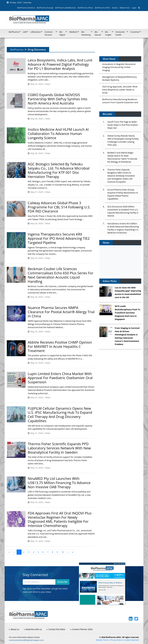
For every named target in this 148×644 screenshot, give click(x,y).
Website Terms (102, 640)
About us (14, 629)
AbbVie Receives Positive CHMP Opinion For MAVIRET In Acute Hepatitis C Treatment (60, 346)
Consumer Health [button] (120, 33)
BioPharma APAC (102, 8)
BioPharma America (26, 8)
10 (63, 552)
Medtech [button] (73, 32)
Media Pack (125, 8)
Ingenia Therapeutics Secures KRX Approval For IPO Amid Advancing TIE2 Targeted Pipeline (59, 238)
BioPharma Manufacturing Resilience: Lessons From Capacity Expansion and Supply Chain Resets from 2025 (120, 103)
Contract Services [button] (49, 33)
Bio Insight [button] (108, 33)
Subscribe (62, 582)
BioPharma (17, 49)
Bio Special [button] (98, 33)
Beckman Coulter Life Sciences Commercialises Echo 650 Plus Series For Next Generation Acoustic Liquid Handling (61, 275)
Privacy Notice (116, 640)
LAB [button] (25, 32)
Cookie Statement (132, 640)
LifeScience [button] (36, 32)
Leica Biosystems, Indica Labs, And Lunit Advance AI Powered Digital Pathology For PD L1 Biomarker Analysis (60, 64)
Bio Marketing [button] (86, 33)
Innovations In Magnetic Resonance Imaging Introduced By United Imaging (119, 68)
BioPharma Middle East (66, 8)
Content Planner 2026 (81, 629)
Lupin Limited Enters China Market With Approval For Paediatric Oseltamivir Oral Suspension (60, 378)
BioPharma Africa (85, 8)
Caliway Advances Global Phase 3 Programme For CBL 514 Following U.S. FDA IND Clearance (59, 207)
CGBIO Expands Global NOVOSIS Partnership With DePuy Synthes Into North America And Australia (58, 99)
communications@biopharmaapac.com (26, 640)
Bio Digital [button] (62, 33)
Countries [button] (135, 32)
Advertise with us (33, 629)
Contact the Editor (56, 629)
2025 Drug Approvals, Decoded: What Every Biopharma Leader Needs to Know (120, 90)
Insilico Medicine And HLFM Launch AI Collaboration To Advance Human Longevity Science (58, 134)
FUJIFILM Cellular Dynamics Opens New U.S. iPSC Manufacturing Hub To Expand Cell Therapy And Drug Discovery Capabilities (60, 415)
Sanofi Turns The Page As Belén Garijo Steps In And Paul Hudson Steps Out (123, 125)
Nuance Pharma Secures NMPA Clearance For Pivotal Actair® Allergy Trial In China (61, 312)
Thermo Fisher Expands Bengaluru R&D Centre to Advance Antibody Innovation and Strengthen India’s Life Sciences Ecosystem (121, 176)
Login (134, 8)
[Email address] (39, 582)
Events (115, 8)
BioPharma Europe (45, 8)
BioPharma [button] (14, 32)
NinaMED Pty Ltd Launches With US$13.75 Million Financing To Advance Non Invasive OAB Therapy (59, 483)
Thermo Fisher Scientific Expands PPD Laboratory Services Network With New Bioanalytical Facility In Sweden (59, 448)
